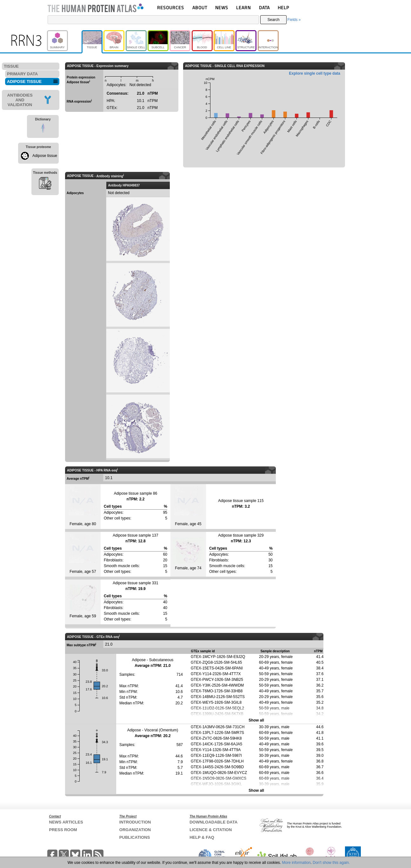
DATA (264, 7)
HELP (283, 7)
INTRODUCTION (135, 822)
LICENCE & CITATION (211, 830)
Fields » (294, 20)
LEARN (243, 7)
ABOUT (200, 7)
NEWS (222, 7)
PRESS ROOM (63, 830)
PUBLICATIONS (135, 837)
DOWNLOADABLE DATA (213, 822)
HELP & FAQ (202, 837)
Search (274, 20)
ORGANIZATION (135, 830)
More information (296, 863)
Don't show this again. (331, 863)
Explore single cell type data (315, 73)
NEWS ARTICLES (66, 822)
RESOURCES (171, 7)
